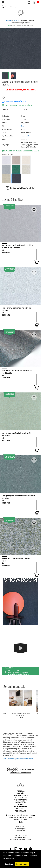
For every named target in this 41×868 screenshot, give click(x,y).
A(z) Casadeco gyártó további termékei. (18, 759)
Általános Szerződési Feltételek (20, 815)
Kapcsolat (20, 809)
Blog (21, 804)
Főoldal (9, 20)
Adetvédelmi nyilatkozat (21, 818)
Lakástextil (20, 802)
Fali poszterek (20, 798)
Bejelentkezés (21, 807)
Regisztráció (21, 811)
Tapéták (16, 20)
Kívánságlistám (21, 820)
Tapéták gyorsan (20, 796)
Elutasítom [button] (9, 864)
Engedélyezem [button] (22, 864)
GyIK (21, 822)
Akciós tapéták (20, 800)
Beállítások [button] (9, 858)
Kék (22, 126)
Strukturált (25, 136)
